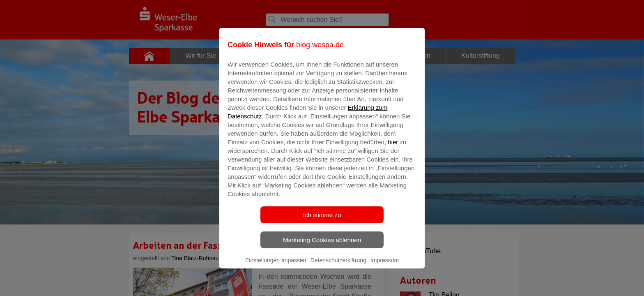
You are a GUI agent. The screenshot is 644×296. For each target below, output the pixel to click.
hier (393, 148)
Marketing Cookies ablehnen (322, 246)
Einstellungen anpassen (276, 266)
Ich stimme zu (322, 221)
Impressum (385, 266)
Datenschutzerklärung (338, 266)
